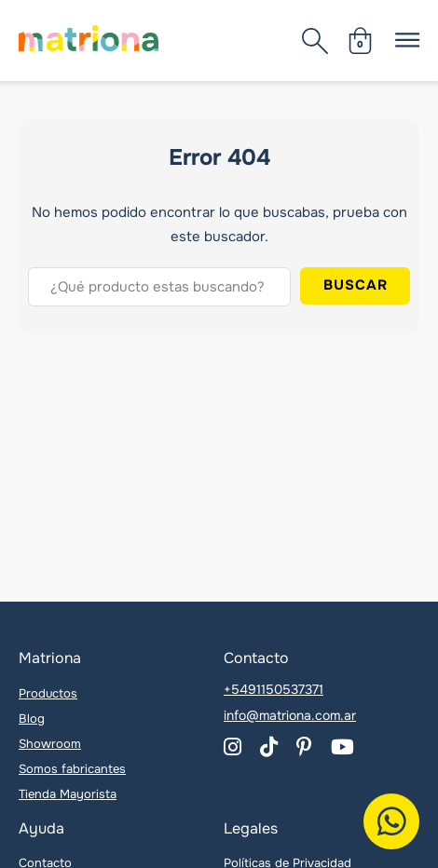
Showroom (50, 744)
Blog (32, 719)
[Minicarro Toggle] (360, 41)
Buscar (356, 285)
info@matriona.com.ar (290, 715)
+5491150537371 (274, 689)
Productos (48, 693)
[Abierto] (315, 41)
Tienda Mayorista (68, 794)
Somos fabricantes (72, 769)
